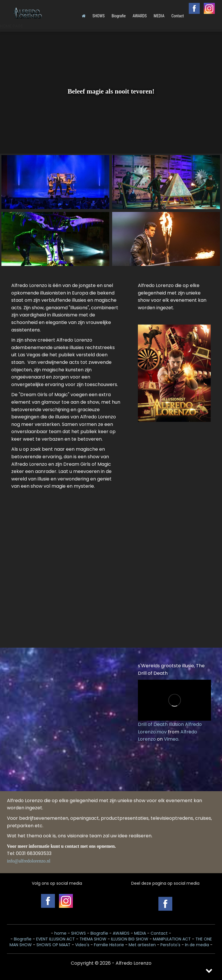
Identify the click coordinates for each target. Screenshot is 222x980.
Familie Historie (109, 945)
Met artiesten (142, 945)
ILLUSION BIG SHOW (130, 939)
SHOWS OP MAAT (53, 945)
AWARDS (140, 16)
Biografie (119, 16)
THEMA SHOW (93, 939)
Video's (82, 945)
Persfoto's (170, 945)
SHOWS (99, 16)
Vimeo (171, 739)
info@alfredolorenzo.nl (29, 861)
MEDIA (159, 16)
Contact (178, 16)
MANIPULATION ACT (172, 939)
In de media (197, 945)
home (60, 933)
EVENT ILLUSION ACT (55, 939)
